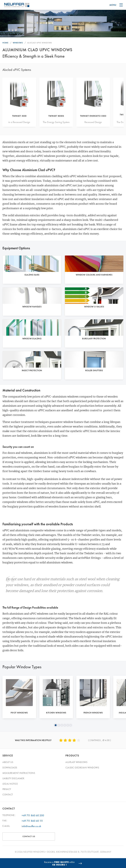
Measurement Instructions (19, 773)
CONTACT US (29, 836)
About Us (8, 762)
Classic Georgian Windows (82, 768)
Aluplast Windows (76, 762)
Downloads (10, 768)
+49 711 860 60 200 (33, 815)
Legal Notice (10, 784)
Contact (8, 795)
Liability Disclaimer (13, 778)
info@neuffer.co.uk (31, 826)
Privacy (7, 789)
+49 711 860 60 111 (32, 821)
